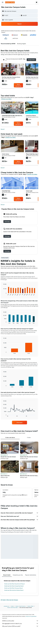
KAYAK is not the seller (20, 621)
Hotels (12, 606)
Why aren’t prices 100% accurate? (20, 626)
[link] (18, 85)
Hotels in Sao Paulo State (12, 608)
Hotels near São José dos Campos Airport (14, 590)
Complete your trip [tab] (18, 575)
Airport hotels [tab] (7, 575)
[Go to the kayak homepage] (10, 2)
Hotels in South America (20, 606)
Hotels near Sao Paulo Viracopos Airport (13, 588)
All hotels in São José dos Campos (9, 600)
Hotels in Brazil (30, 606)
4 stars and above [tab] (10, 437)
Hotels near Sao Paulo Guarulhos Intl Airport (14, 584)
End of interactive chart (3, 295)
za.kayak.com (6, 606)
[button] (3, 2)
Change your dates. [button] (6, 99)
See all (3, 129)
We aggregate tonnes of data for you (20, 623)
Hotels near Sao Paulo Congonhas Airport (14, 586)
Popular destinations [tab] (31, 575)
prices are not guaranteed (31, 616)
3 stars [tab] (29, 437)
